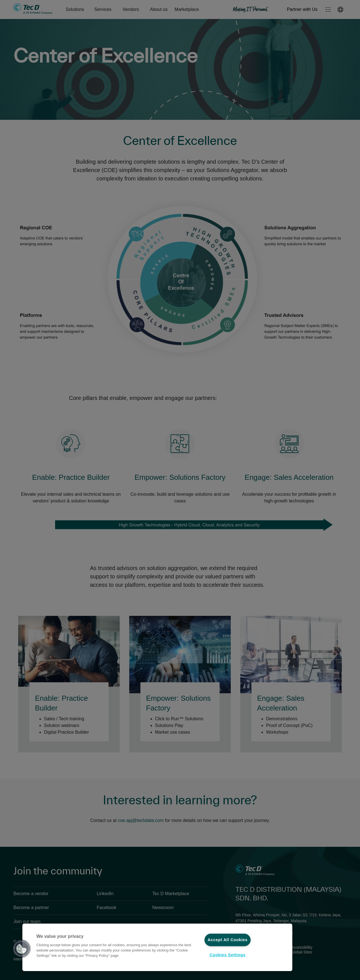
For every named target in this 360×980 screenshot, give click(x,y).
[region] (157, 947)
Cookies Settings (227, 955)
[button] (22, 949)
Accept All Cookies (228, 940)
